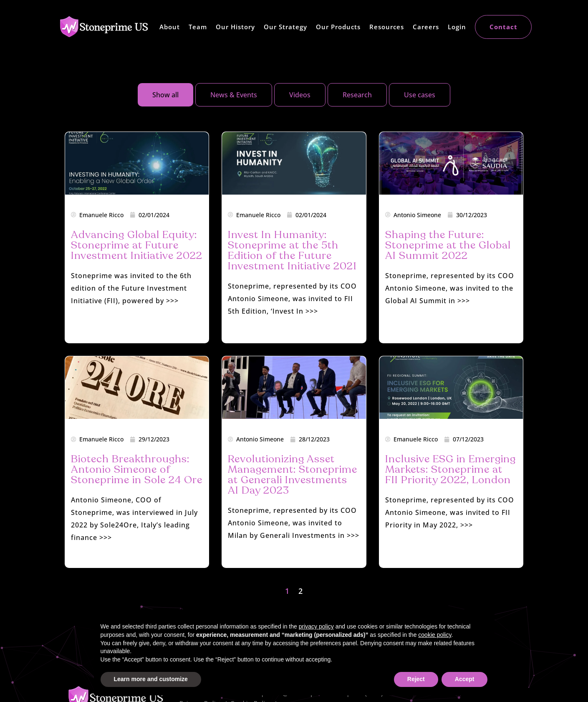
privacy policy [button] (316, 626)
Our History (235, 27)
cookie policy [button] (435, 635)
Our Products (338, 27)
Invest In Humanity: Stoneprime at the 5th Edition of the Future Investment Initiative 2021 (292, 250)
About (170, 27)
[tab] (165, 95)
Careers (426, 27)
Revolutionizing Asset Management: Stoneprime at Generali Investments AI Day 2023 (293, 475)
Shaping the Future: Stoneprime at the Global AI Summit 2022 (448, 245)
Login (457, 27)
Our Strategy (285, 27)
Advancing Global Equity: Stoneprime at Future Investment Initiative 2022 (137, 245)
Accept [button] (465, 679)
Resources (387, 27)
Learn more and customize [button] (151, 679)
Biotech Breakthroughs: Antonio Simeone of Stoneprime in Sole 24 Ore (137, 469)
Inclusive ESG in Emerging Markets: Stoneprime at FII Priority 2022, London (450, 469)
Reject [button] (416, 679)
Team (198, 27)
